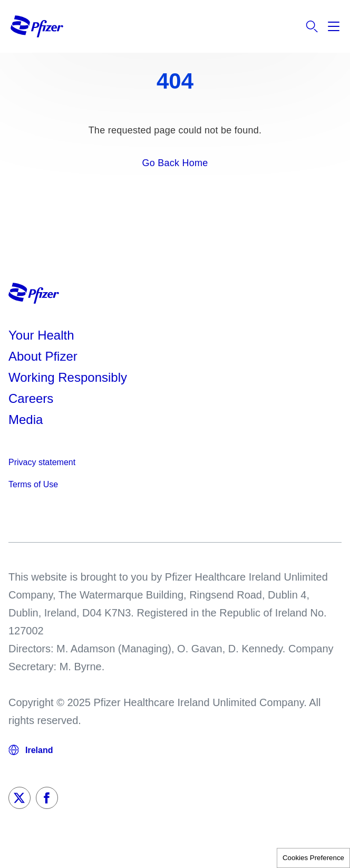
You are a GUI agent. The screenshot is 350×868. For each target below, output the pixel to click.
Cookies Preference (313, 858)
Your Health (41, 335)
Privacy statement (42, 462)
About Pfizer (43, 356)
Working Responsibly (68, 377)
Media (26, 419)
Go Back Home (175, 163)
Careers (31, 398)
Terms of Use (33, 484)
